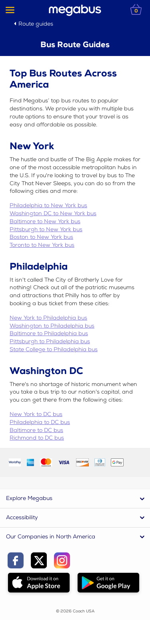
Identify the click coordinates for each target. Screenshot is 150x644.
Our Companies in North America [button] (51, 537)
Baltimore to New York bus (45, 221)
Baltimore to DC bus (36, 430)
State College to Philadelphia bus (54, 349)
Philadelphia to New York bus (48, 205)
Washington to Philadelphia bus (52, 326)
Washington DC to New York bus (53, 213)
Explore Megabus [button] (29, 498)
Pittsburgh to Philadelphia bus (50, 341)
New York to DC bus (36, 414)
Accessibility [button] (22, 517)
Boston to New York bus (41, 237)
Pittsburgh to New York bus (46, 229)
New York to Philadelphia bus (48, 318)
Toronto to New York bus (42, 245)
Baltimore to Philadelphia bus (49, 333)
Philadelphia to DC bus (40, 422)
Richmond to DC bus (37, 438)
